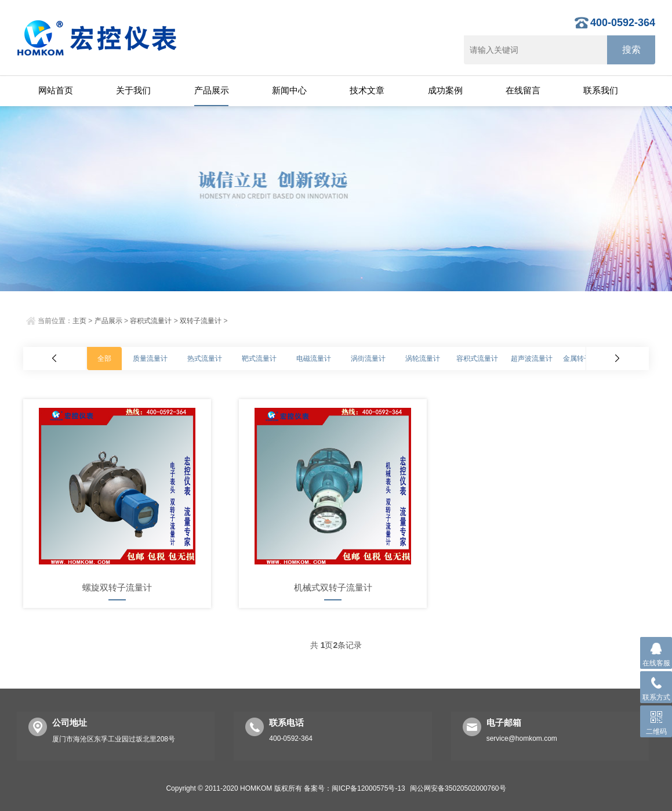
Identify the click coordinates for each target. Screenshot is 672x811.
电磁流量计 (314, 359)
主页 (79, 321)
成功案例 (445, 90)
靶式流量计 (259, 359)
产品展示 (212, 90)
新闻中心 (289, 90)
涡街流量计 (368, 359)
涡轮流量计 (423, 359)
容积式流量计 (151, 321)
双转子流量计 (201, 321)
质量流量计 (150, 359)
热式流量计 (205, 359)
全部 (104, 359)
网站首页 (56, 90)
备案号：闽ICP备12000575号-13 (355, 788)
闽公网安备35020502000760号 (458, 788)
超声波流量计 (532, 359)
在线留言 (523, 90)
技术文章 (367, 90)
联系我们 (601, 90)
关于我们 (133, 90)
